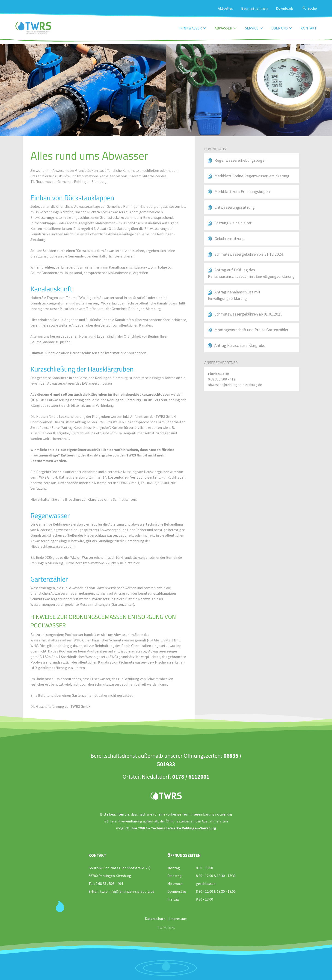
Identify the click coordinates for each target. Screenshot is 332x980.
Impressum (178, 919)
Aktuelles (225, 8)
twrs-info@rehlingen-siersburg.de (127, 891)
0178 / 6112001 (191, 777)
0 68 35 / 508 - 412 (222, 379)
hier (136, 563)
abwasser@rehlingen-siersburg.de (235, 385)
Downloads (285, 8)
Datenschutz (155, 919)
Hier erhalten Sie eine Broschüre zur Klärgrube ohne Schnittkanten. (84, 499)
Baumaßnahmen (254, 8)
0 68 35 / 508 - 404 (109, 883)
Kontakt (309, 28)
